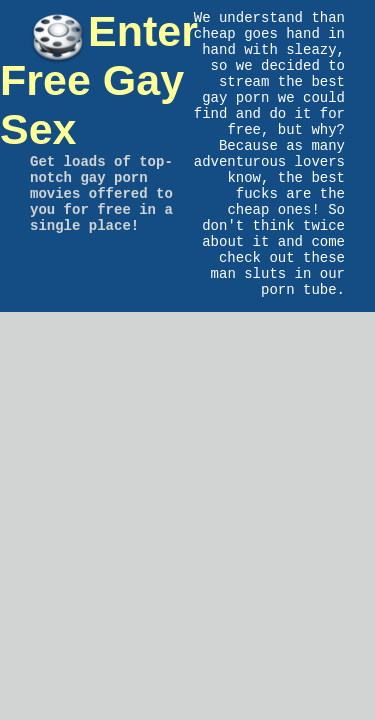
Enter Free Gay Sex (99, 80)
